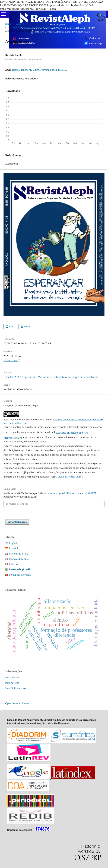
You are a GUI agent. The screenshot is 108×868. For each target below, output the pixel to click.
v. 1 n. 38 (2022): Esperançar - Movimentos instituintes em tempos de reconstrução (49, 27)
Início (8, 24)
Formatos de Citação (17, 504)
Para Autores (12, 683)
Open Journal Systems (18, 703)
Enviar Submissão (17, 522)
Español (13, 548)
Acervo (20, 24)
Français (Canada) (19, 554)
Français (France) (19, 559)
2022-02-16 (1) (12, 360)
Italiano (13, 564)
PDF (11, 326)
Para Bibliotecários (16, 688)
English (13, 543)
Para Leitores (12, 677)
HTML (27, 326)
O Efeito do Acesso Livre (68, 477)
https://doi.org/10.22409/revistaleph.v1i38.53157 (39, 70)
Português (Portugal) (20, 575)
